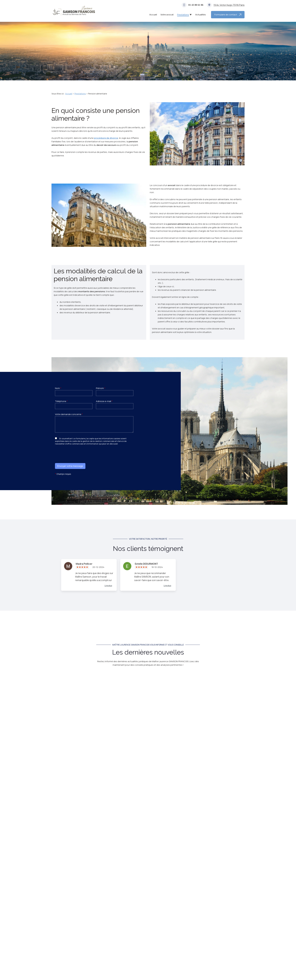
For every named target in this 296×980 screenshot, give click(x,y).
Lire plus (108, 585)
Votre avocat (167, 15)
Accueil (153, 15)
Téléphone (61, 401)
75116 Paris (229, 5)
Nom (58, 388)
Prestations (183, 15)
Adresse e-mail (104, 401)
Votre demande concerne (69, 414)
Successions (165, 761)
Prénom (101, 388)
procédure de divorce (106, 138)
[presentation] (77, 460)
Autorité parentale (146, 761)
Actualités (201, 15)
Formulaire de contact (228, 15)
